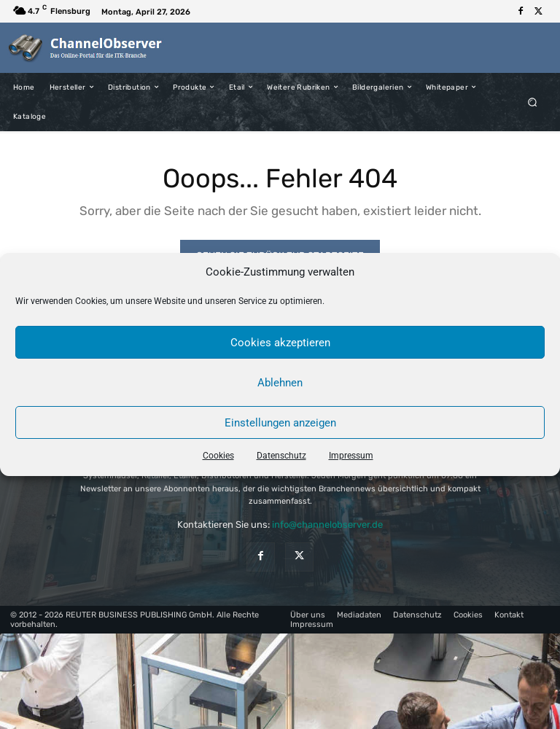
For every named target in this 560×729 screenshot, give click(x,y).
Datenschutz (281, 456)
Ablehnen (280, 383)
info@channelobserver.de (327, 525)
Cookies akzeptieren (280, 343)
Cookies (218, 456)
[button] (533, 102)
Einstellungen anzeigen (280, 423)
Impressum (351, 456)
